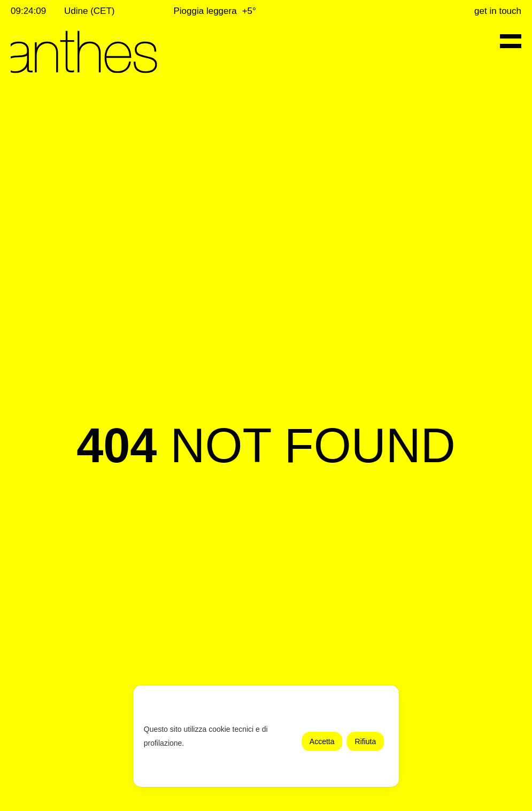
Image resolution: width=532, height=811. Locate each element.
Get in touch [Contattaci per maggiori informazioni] (498, 11)
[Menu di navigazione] (511, 41)
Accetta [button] (322, 741)
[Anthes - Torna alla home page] (84, 52)
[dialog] (266, 736)
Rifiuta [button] (366, 741)
